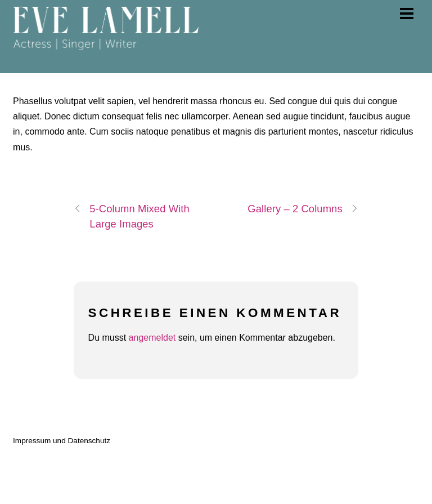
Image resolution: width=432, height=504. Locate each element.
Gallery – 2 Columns (303, 209)
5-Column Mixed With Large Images (132, 215)
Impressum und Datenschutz (62, 441)
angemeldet (152, 338)
